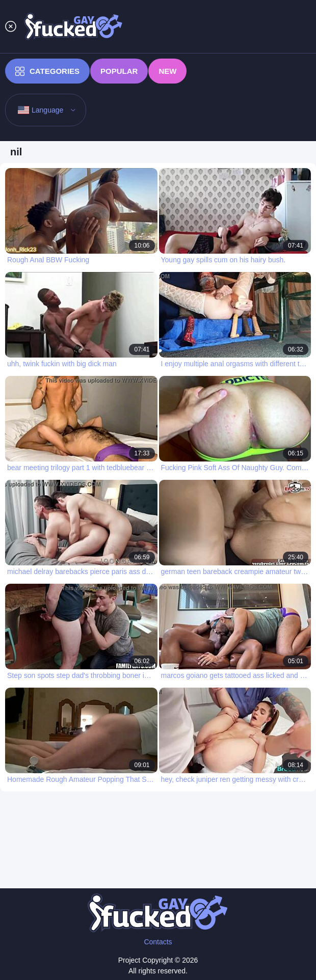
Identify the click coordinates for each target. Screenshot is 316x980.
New (167, 71)
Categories (47, 71)
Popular (119, 71)
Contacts (158, 942)
